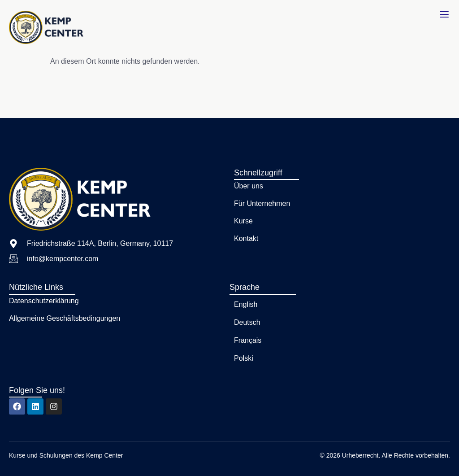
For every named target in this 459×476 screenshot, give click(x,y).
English (246, 304)
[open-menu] (444, 15)
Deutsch (247, 322)
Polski (244, 358)
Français (248, 340)
